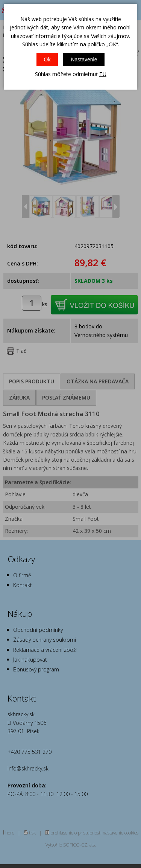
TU (103, 74)
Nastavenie (84, 59)
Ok (47, 59)
